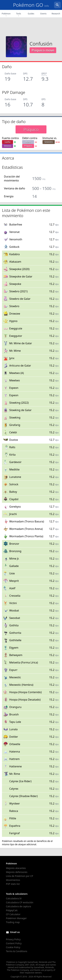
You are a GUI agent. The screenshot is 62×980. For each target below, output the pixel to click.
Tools (19, 15)
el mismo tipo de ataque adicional (27, 843)
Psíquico (28, 146)
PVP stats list (13, 884)
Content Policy (14, 943)
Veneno (8, 146)
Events (43, 14)
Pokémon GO (31, 5)
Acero (28, 142)
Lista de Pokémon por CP (20, 876)
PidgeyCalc (12, 910)
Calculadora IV (14, 898)
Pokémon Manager (16, 918)
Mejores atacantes (16, 868)
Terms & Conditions (17, 951)
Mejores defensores (17, 872)
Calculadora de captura (19, 906)
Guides (31, 14)
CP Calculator (13, 914)
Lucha (8, 142)
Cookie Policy (13, 947)
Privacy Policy (13, 939)
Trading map (13, 922)
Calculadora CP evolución (20, 902)
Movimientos (13, 880)
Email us (15, 932)
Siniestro (49, 142)
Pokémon (6, 15)
